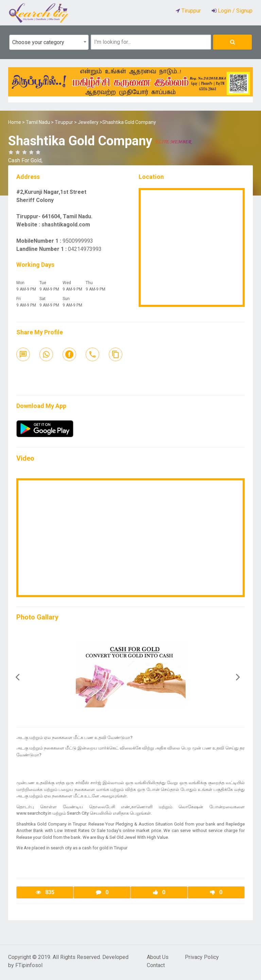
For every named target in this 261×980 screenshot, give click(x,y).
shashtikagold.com (66, 225)
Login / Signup (234, 11)
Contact (156, 965)
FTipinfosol (29, 965)
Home (15, 122)
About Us (158, 957)
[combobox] (49, 42)
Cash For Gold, (25, 160)
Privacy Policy (202, 957)
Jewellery (88, 122)
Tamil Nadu (38, 122)
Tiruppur (64, 122)
